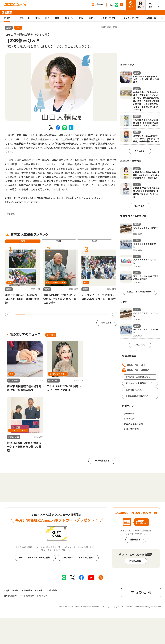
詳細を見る (135, 540)
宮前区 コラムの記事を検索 (139, 292)
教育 (57, 18)
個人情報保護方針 (11, 596)
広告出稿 (99, 5)
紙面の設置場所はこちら (137, 396)
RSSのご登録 (135, 561)
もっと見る (106, 323)
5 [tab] (57, 314)
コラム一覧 (139, 345)
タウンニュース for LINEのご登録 (35, 558)
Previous (8, 314)
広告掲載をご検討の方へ (33, 591)
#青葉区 (11, 214)
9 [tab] (95, 314)
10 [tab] (104, 314)
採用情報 (53, 591)
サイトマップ (42, 596)
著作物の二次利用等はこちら (139, 383)
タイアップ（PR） (132, 18)
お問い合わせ (144, 593)
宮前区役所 (129, 414)
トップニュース (23, 18)
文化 (38, 18)
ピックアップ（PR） (108, 18)
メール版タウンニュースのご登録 (77, 558)
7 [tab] (76, 314)
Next (115, 314)
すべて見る (139, 151)
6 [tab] (67, 314)
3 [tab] (39, 314)
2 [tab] (29, 314)
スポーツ (69, 18)
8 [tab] (85, 314)
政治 (81, 18)
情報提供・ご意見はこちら (138, 377)
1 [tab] (20, 314)
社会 (47, 18)
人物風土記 (151, 18)
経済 (91, 18)
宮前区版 (7, 12)
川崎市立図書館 (131, 429)
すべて (7, 18)
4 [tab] (48, 314)
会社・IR (141, 7)
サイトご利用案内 (27, 596)
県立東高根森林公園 (133, 424)
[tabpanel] (62, 87)
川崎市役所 (129, 419)
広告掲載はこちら (134, 390)
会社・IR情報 (12, 591)
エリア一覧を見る (101, 461)
